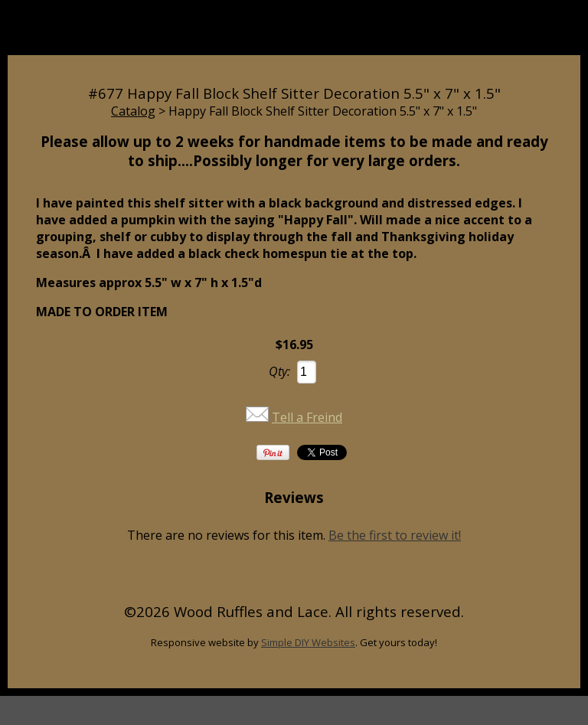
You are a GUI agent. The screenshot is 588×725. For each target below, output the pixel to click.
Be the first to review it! (395, 535)
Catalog (133, 111)
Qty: (279, 371)
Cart (434, 36)
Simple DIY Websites (308, 642)
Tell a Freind (307, 417)
